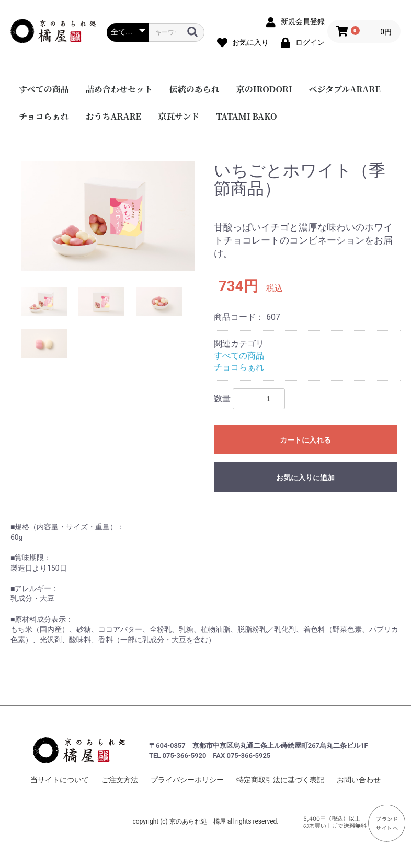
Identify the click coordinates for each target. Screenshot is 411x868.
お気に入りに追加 (305, 478)
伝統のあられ (195, 89)
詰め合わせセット (119, 89)
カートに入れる (305, 440)
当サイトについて (60, 780)
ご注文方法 (120, 780)
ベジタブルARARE (345, 89)
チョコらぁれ (44, 116)
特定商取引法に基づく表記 (280, 780)
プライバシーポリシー (187, 780)
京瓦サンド (179, 116)
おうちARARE (114, 116)
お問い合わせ (359, 780)
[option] (108, 217)
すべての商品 (44, 89)
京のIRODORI (264, 89)
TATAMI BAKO (246, 116)
